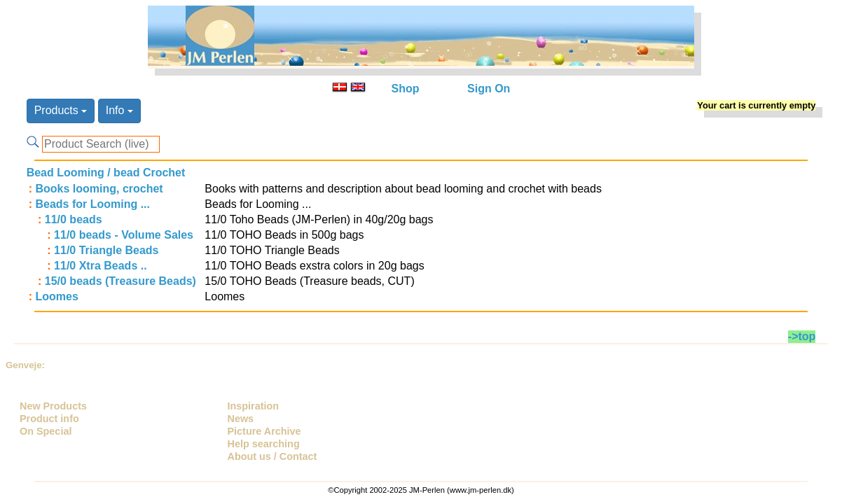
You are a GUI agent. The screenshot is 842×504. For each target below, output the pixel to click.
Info (119, 110)
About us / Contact (272, 456)
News (241, 419)
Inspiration (254, 406)
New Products (53, 406)
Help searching (264, 444)
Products (61, 110)
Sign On (489, 89)
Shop (406, 89)
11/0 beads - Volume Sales (124, 235)
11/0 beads (74, 219)
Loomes (56, 296)
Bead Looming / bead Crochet (106, 173)
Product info (49, 419)
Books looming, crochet (99, 189)
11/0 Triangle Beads (106, 250)
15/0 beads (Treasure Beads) (120, 281)
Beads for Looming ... (92, 204)
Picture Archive (264, 431)
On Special (46, 431)
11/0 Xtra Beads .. (101, 266)
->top (802, 336)
